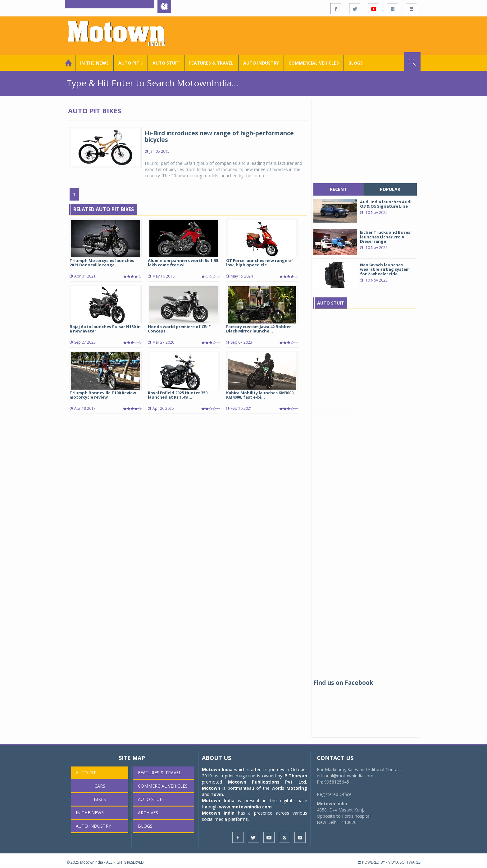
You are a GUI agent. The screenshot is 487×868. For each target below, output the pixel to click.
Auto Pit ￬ (131, 63)
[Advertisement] (307, 35)
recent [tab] (338, 189)
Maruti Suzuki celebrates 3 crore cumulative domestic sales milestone (358, 499)
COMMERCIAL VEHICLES (314, 63)
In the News (94, 63)
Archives (148, 813)
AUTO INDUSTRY (261, 63)
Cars (100, 786)
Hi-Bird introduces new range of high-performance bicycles (219, 136)
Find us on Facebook (343, 683)
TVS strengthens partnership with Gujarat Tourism (365, 566)
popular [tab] (390, 189)
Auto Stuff (166, 63)
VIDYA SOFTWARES (404, 862)
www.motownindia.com (245, 807)
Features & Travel (211, 63)
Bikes (100, 799)
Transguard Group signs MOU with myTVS (357, 479)
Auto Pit (86, 773)
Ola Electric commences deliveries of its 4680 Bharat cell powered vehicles (360, 459)
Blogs (356, 63)
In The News (331, 419)
